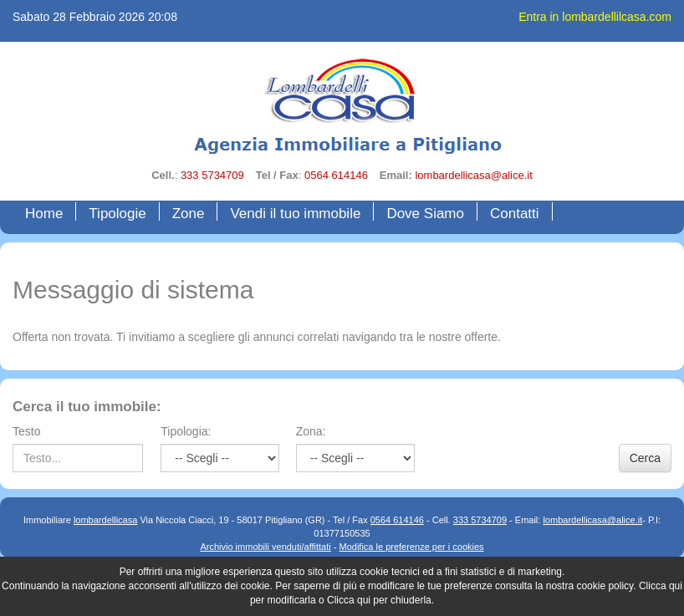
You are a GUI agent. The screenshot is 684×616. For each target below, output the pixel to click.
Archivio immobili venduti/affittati (265, 547)
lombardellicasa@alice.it (473, 175)
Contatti (515, 213)
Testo (26, 431)
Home (48, 213)
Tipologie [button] (117, 213)
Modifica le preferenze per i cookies (412, 547)
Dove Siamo (425, 213)
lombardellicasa (105, 520)
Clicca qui (661, 586)
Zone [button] (189, 213)
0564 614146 (336, 175)
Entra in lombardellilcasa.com (595, 17)
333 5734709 (212, 175)
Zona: (311, 431)
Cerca (645, 458)
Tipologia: (186, 431)
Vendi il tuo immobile (295, 213)
